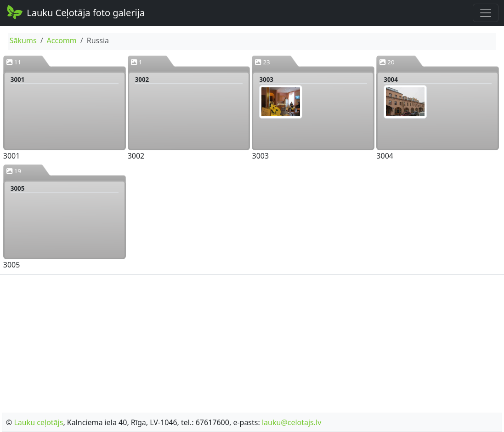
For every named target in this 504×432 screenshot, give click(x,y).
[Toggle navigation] (486, 13)
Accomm (62, 40)
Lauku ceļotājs (38, 422)
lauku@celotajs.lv (292, 422)
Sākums (23, 40)
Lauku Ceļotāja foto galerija (75, 12)
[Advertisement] (252, 341)
